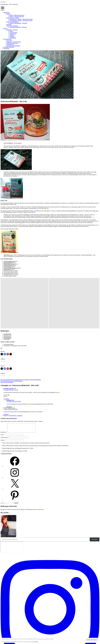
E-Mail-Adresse (5, 389)
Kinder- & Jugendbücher (12, 22)
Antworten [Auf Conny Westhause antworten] (6, 364)
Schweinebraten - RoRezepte (16, 365)
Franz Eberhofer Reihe (8, 329)
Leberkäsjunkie (7, 269)
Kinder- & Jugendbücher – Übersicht (18, 23)
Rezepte (5, 28)
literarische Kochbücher (12, 26)
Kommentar (4, 383)
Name (2, 386)
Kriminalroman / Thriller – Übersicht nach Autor (21, 19)
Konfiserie (12, 36)
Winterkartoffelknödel (9, 261)
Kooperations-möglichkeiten (13, 46)
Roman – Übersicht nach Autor (17, 15)
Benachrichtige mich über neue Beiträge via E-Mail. (15, 402)
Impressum (50, 638)
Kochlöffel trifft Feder (9, 47)
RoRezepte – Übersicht (12, 30)
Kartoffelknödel (7, 283)
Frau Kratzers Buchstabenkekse (12, 330)
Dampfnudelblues (8, 263)
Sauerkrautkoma (7, 267)
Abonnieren (95, 491)
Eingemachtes (13, 34)
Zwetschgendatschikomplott (10, 268)
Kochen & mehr (13, 32)
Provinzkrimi (17, 329)
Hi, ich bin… (10, 40)
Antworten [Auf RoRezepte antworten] (9, 356)
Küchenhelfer (13, 38)
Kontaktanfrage (10, 44)
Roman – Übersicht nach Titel (17, 17)
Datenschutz (6, 48)
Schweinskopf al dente (9, 264)
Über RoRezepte (7, 39)
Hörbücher (9, 24)
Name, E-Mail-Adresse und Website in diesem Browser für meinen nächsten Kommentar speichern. (26, 394)
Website (2, 391)
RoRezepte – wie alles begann (14, 42)
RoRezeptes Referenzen (12, 43)
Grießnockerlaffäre (8, 265)
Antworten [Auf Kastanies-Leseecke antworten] (6, 348)
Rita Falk (22, 329)
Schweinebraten (7, 286)
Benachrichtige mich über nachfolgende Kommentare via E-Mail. (18, 400)
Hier (2, 461)
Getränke (12, 35)
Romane (9, 14)
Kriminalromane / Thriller (13, 18)
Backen (11, 31)
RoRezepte (3, 2)
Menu (3, 8)
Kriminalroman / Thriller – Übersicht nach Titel (21, 20)
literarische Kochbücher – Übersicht (18, 27)
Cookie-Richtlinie (35, 642)
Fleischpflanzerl (7, 287)
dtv (1, 329)
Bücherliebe (6, 13)
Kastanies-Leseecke (9, 338)
